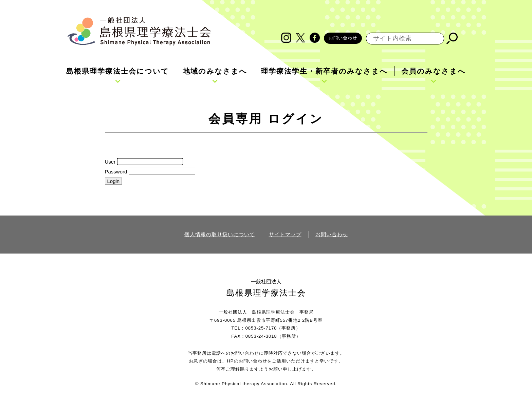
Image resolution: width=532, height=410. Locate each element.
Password (116, 171)
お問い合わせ (343, 38)
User (110, 162)
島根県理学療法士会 (266, 293)
